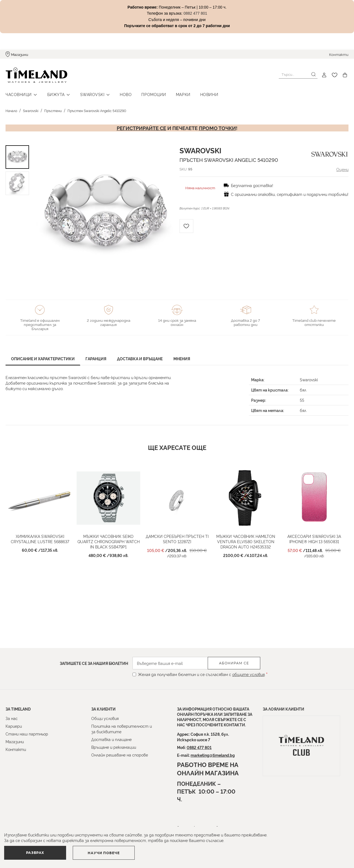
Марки (183, 94)
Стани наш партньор (27, 734)
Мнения (182, 358)
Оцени (342, 169)
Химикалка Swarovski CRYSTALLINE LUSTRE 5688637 (40, 539)
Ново (126, 94)
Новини (209, 94)
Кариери (14, 726)
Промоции (154, 94)
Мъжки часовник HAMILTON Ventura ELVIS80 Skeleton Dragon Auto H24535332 (246, 541)
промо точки (217, 128)
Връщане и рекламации (114, 747)
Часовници (19, 94)
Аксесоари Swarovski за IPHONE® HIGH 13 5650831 (314, 539)
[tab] (43, 359)
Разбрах (35, 853)
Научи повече (104, 853)
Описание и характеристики (43, 358)
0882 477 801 (199, 747)
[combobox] (298, 74)
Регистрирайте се (141, 128)
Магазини (20, 54)
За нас (12, 718)
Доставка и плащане (111, 739)
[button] (145, 214)
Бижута (56, 94)
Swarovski (92, 94)
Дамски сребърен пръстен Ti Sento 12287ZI (177, 539)
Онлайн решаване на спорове (120, 755)
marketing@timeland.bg (213, 755)
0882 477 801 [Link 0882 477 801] (195, 13)
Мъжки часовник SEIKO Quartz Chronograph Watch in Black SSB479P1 (109, 541)
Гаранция (96, 358)
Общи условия (105, 718)
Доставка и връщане (140, 358)
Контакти (339, 54)
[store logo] (37, 75)
